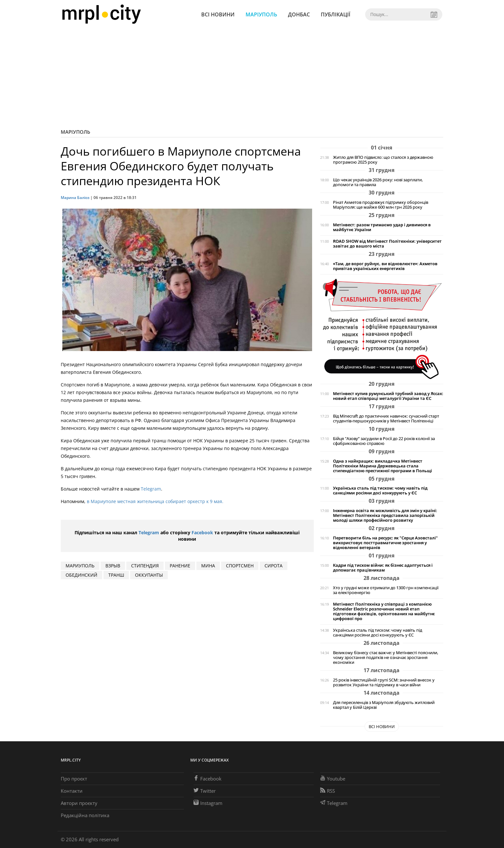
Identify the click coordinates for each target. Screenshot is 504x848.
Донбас (299, 14)
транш (116, 575)
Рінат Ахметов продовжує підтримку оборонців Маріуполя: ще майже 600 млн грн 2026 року (381, 205)
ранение (180, 566)
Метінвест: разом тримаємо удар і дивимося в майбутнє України (382, 227)
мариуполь (80, 566)
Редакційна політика (85, 815)
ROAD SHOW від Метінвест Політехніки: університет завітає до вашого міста (387, 244)
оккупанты (149, 575)
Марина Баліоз (75, 198)
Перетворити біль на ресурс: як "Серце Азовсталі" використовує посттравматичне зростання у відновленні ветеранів (385, 543)
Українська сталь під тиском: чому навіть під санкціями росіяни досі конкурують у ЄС (380, 491)
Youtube (333, 779)
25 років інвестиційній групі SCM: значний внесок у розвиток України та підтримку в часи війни (384, 682)
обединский (81, 575)
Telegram (151, 489)
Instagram (208, 803)
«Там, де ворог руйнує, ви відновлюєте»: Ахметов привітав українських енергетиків (385, 266)
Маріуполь (261, 14)
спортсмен (240, 566)
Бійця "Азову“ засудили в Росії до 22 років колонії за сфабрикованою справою (384, 441)
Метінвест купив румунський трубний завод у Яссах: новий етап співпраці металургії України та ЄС (388, 396)
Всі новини (218, 14)
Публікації (336, 14)
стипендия (145, 566)
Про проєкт (74, 779)
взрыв (113, 566)
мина (208, 566)
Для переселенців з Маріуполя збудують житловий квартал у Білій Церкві (384, 705)
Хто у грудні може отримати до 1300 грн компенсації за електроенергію (386, 590)
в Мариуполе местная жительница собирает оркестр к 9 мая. (156, 501)
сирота (274, 566)
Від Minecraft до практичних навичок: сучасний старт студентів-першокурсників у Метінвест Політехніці (386, 419)
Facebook (202, 532)
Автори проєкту (79, 803)
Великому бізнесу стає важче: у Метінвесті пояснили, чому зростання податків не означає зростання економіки (386, 658)
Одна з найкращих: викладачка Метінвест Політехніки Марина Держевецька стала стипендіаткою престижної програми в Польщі (382, 466)
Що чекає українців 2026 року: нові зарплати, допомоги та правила (378, 182)
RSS (328, 791)
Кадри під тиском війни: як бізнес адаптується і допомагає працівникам (383, 568)
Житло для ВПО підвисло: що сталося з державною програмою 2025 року (383, 160)
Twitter (205, 791)
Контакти (72, 791)
